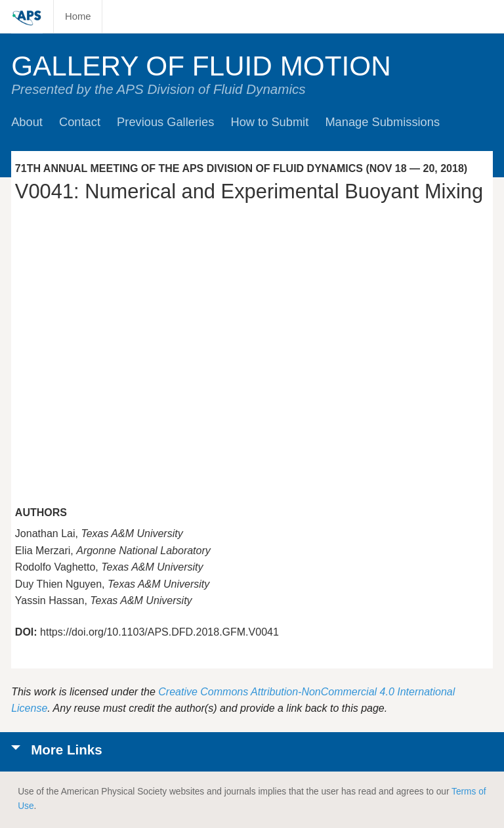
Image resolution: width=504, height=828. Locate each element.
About (27, 122)
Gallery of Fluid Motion (201, 66)
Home (78, 16)
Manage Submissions (382, 122)
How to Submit (269, 122)
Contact (80, 122)
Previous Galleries (165, 122)
